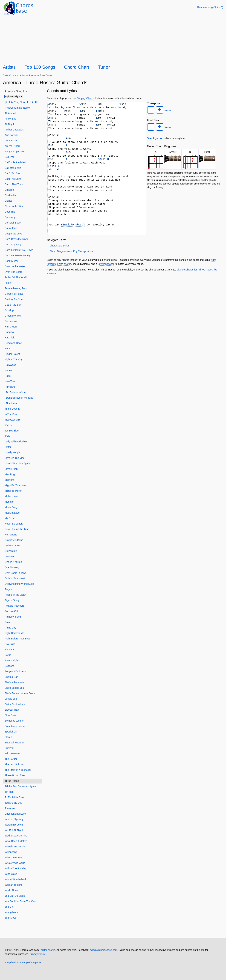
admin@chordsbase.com (104, 950)
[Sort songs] (14, 96)
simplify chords (73, 225)
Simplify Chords (86, 98)
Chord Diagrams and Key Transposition (71, 251)
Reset (167, 110)
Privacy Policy (37, 954)
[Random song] (210, 7)
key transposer (106, 264)
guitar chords (48, 950)
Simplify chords (156, 137)
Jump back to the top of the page (23, 963)
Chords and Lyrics (60, 246)
